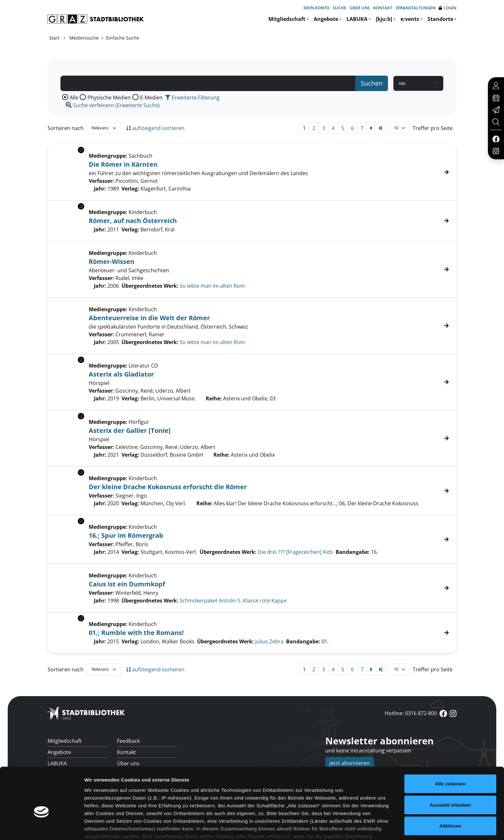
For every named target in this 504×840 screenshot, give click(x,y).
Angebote (326, 19)
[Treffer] (252, 269)
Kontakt (383, 8)
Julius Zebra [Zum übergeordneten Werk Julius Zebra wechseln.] (269, 641)
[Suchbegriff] (208, 83)
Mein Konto (316, 8)
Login (448, 8)
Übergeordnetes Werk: (150, 286)
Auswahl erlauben (450, 768)
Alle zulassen (450, 747)
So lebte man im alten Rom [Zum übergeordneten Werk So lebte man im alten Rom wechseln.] (212, 286)
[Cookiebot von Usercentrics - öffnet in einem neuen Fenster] (42, 827)
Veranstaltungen (415, 8)
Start (54, 38)
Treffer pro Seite (433, 128)
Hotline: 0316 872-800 (411, 713)
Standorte (440, 19)
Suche (339, 8)
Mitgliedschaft (287, 19)
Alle (74, 98)
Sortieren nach (66, 128)
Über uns (360, 8)
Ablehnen (450, 789)
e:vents (410, 19)
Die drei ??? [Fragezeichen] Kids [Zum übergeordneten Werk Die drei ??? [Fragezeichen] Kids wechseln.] (295, 552)
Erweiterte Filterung (192, 98)
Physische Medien (109, 98)
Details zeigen (342, 827)
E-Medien (151, 98)
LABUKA (357, 19)
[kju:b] (384, 19)
